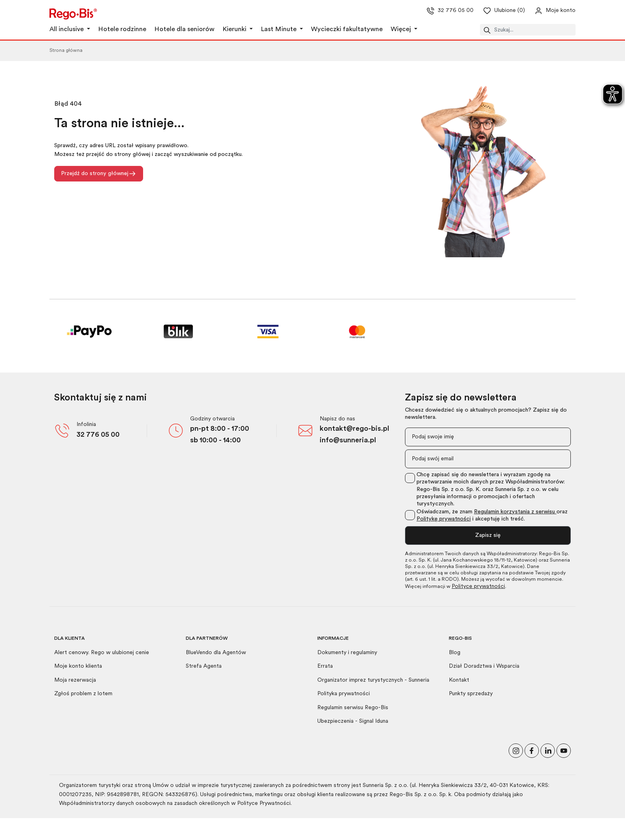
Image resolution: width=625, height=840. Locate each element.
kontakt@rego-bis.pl (354, 429)
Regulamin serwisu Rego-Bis (353, 708)
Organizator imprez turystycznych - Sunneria (373, 680)
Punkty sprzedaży (471, 694)
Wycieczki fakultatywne (347, 30)
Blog (455, 653)
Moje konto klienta (78, 666)
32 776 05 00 (98, 435)
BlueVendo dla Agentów (216, 653)
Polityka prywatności (344, 694)
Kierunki (235, 30)
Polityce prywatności (478, 587)
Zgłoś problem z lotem (83, 694)
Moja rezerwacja (75, 680)
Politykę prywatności (444, 519)
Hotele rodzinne (122, 30)
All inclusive (67, 30)
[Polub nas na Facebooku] (532, 750)
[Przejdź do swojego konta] (549, 11)
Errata (325, 666)
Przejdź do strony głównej (99, 174)
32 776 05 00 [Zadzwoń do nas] (444, 11)
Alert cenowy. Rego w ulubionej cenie (102, 653)
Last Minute (279, 30)
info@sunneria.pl (348, 441)
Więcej (402, 30)
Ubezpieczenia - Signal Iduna (353, 721)
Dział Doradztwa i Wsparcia (484, 666)
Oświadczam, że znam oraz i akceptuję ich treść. (492, 516)
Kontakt (459, 680)
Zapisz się (488, 535)
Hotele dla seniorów (184, 30)
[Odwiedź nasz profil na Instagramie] (516, 750)
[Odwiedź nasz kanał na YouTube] (564, 750)
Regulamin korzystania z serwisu (515, 512)
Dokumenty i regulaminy (347, 653)
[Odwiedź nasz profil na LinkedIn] (548, 750)
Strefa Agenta (204, 666)
